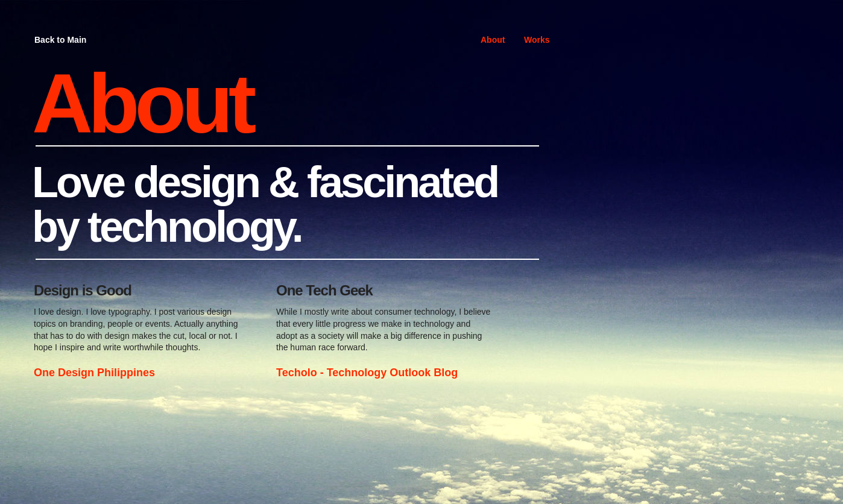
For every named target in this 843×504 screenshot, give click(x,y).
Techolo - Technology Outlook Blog (367, 373)
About (493, 40)
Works (537, 40)
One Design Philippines (94, 373)
